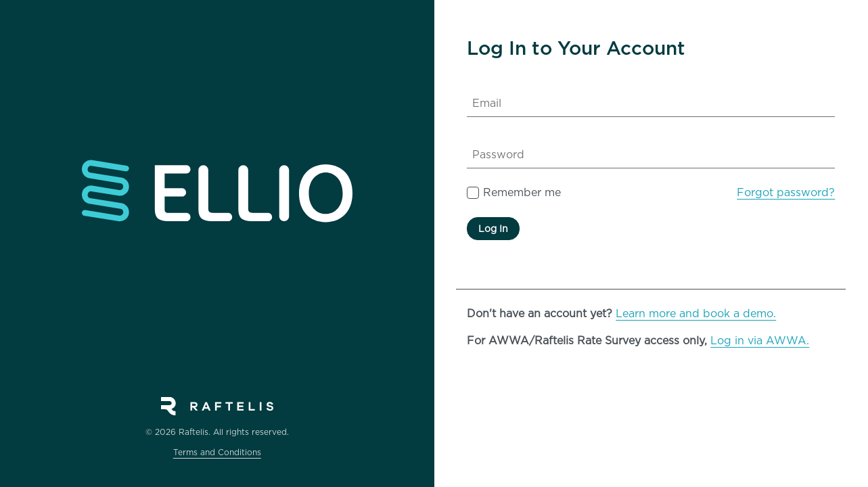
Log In (493, 229)
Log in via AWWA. (760, 341)
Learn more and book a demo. (696, 314)
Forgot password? (786, 192)
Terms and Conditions (217, 452)
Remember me (522, 192)
